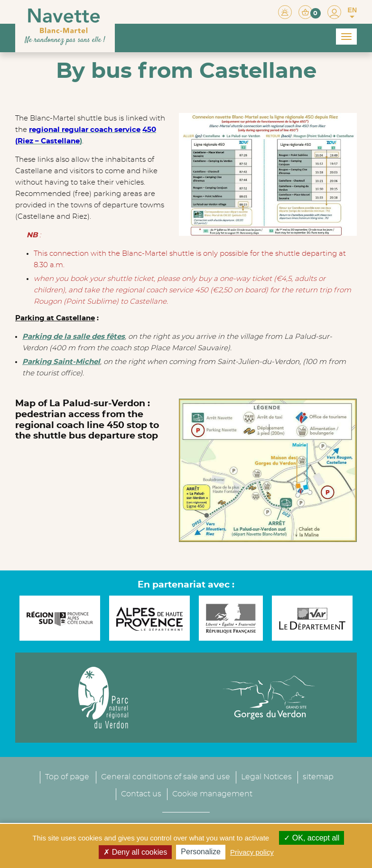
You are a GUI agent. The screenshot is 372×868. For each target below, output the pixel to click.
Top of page (67, 763)
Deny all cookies (135, 852)
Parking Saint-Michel (61, 362)
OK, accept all (312, 838)
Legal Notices (266, 763)
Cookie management (212, 780)
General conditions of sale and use (166, 763)
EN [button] (352, 13)
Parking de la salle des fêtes (74, 337)
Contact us (141, 780)
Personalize (201, 852)
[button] (310, 12)
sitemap (318, 763)
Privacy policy (252, 852)
